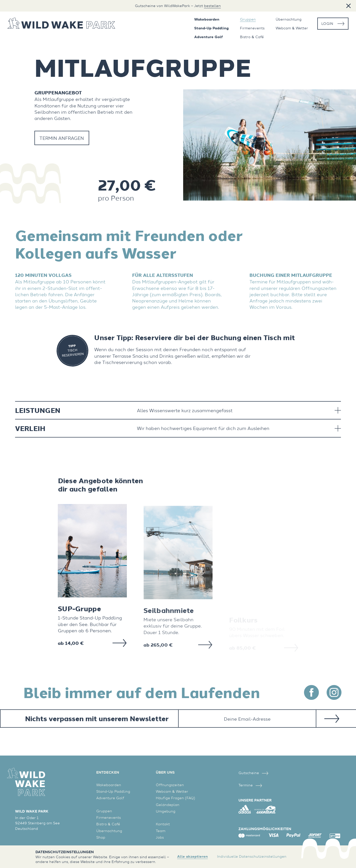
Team (161, 831)
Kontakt (163, 824)
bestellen (212, 6)
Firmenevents (252, 28)
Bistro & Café (252, 37)
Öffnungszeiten (170, 785)
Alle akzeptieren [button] (192, 856)
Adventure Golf (209, 37)
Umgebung (166, 811)
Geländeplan (168, 805)
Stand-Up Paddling (211, 28)
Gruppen (248, 19)
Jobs (160, 837)
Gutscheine (253, 773)
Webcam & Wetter (292, 28)
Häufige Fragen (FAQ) (175, 798)
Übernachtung (289, 19)
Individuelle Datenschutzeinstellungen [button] (252, 856)
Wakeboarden (207, 19)
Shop (101, 837)
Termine (250, 785)
